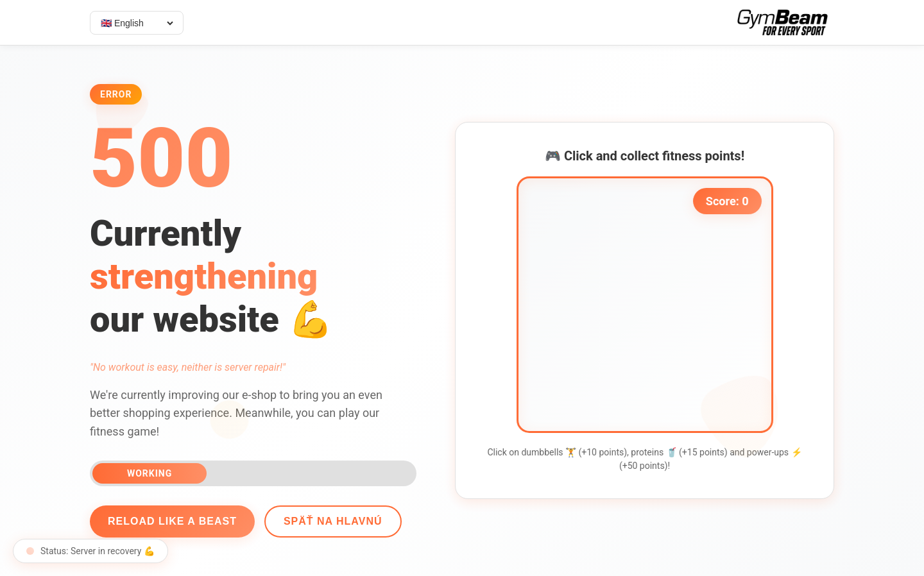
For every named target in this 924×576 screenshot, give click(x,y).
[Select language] (787, 23)
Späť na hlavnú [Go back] (329, 521)
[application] (649, 305)
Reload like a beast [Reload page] (168, 521)
